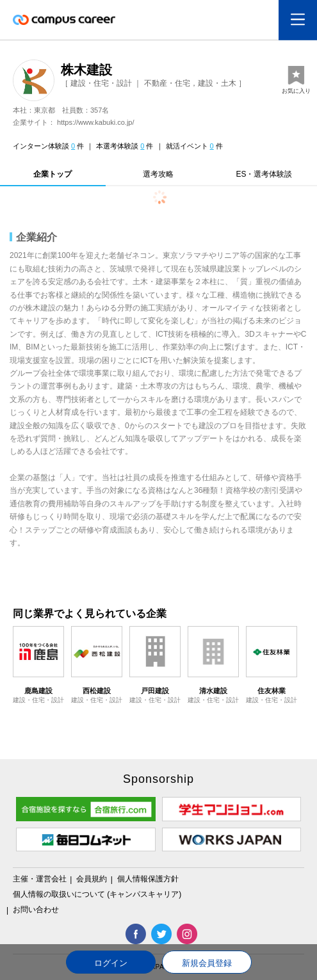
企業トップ (53, 174)
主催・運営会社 (41, 879)
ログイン (111, 963)
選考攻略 (158, 174)
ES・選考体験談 (264, 174)
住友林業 (272, 691)
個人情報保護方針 (148, 879)
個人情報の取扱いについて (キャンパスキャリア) (97, 894)
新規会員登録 (207, 963)
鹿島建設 (38, 691)
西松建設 (97, 691)
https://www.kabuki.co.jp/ (95, 122)
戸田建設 (155, 691)
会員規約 (93, 879)
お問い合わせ (36, 910)
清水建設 (213, 691)
